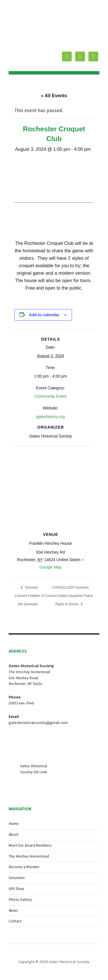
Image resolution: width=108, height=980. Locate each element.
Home (14, 824)
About (14, 834)
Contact (15, 921)
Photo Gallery (20, 900)
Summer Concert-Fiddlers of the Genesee (29, 596)
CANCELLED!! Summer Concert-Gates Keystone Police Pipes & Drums (69, 596)
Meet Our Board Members (30, 845)
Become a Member (24, 867)
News (13, 910)
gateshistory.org (51, 417)
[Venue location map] (54, 488)
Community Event (50, 396)
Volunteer (17, 878)
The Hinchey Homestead (29, 856)
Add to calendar (44, 315)
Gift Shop (16, 889)
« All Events (54, 96)
